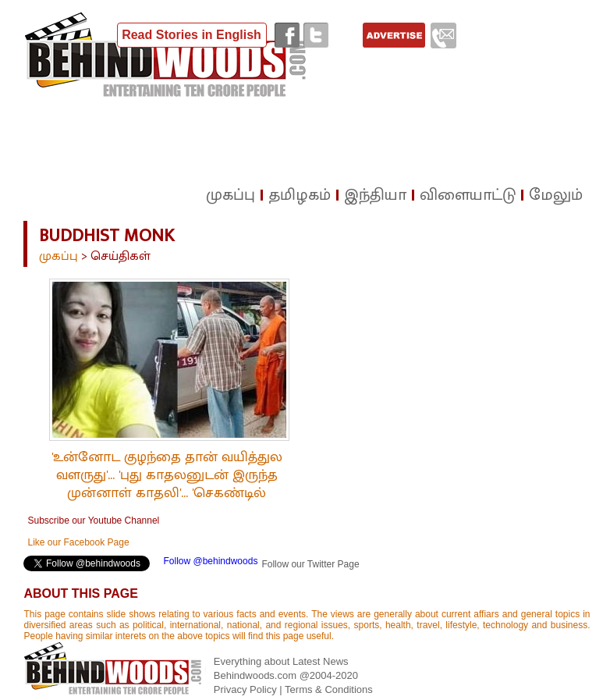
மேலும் (556, 195)
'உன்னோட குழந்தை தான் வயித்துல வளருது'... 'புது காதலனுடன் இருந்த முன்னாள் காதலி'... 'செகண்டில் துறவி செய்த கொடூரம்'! (167, 484)
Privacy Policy (247, 689)
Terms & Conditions (329, 689)
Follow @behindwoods (210, 561)
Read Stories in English (192, 35)
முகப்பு (59, 256)
